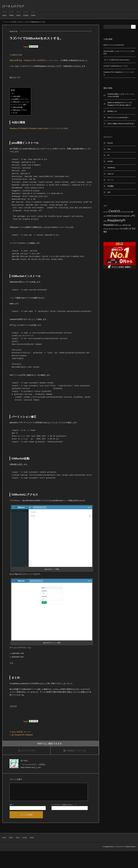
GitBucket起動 (17, 107)
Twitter (11, 15)
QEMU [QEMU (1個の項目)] (105, 221)
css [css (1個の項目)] (122, 212)
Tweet (26, 47)
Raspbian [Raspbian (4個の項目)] (109, 225)
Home (4, 15)
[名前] (28, 825)
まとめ (15, 113)
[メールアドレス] (70, 825)
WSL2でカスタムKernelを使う (114, 45)
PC (108, 155)
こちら (12, 304)
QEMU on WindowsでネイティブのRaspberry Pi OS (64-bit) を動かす (120, 104)
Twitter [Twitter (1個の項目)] (120, 225)
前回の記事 (14, 60)
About (18, 15)
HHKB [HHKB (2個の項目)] (109, 216)
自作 (109, 192)
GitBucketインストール (21, 102)
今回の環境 (16, 96)
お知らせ (111, 174)
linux (14, 745)
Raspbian (29, 747)
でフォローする (26, 764)
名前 (11, 822)
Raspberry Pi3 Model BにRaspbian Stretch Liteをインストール (34, 128)
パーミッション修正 (19, 105)
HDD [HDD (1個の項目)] (105, 216)
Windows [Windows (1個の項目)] (111, 229)
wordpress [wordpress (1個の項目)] (117, 229)
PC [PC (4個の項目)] (134, 216)
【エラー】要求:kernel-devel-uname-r (116, 60)
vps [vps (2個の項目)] (129, 225)
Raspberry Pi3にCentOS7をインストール (40, 60)
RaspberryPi (20, 747)
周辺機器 (111, 186)
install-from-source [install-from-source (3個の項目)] (121, 216)
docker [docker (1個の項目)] (129, 212)
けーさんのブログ (13, 6)
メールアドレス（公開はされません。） (63, 822)
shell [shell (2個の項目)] (116, 225)
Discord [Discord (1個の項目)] (125, 212)
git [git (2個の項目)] (132, 212)
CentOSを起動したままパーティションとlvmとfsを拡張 (121, 95)
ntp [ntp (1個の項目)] (131, 216)
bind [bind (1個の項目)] (107, 212)
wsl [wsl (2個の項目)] (121, 229)
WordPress (111, 168)
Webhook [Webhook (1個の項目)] (106, 229)
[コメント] (49, 807)
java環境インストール (20, 99)
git (13, 747)
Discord (110, 143)
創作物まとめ (112, 111)
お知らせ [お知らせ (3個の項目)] (127, 229)
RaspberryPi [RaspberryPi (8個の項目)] (116, 220)
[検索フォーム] (117, 27)
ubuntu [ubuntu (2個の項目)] (125, 225)
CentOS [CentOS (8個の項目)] (114, 211)
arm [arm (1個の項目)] (104, 212)
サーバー (27, 745)
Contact (26, 15)
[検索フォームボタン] (134, 27)
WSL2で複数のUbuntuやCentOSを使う (121, 124)
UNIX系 (19, 745)
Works (33, 15)
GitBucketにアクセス (20, 110)
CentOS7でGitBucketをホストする (115, 66)
